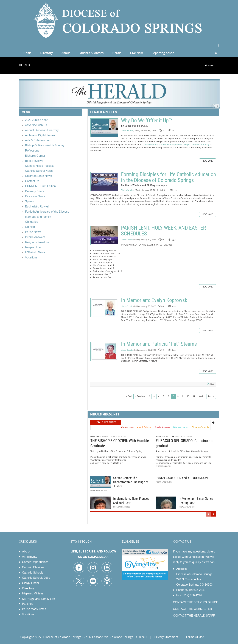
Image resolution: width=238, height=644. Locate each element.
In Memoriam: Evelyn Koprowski (104, 308)
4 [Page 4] (159, 396)
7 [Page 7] (173, 396)
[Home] (206, 65)
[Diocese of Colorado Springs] (119, 20)
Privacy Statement (166, 637)
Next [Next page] (201, 396)
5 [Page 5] (164, 396)
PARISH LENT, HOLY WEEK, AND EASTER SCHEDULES (104, 235)
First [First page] (130, 396)
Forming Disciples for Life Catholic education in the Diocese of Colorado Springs (104, 182)
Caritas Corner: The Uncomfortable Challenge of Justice (131, 482)
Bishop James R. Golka (99, 436)
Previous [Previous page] (141, 396)
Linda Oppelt (127, 240)
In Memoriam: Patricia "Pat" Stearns (104, 351)
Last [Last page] (210, 396)
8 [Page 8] (178, 396)
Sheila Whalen (128, 190)
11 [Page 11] (194, 396)
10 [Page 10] (188, 396)
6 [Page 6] (168, 396)
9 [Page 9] (183, 396)
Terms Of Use (195, 637)
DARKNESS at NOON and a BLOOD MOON (182, 478)
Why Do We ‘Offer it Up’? (104, 128)
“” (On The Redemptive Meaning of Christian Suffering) (176, 145)
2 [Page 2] (149, 396)
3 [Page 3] (154, 396)
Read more (208, 161)
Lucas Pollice (127, 131)
